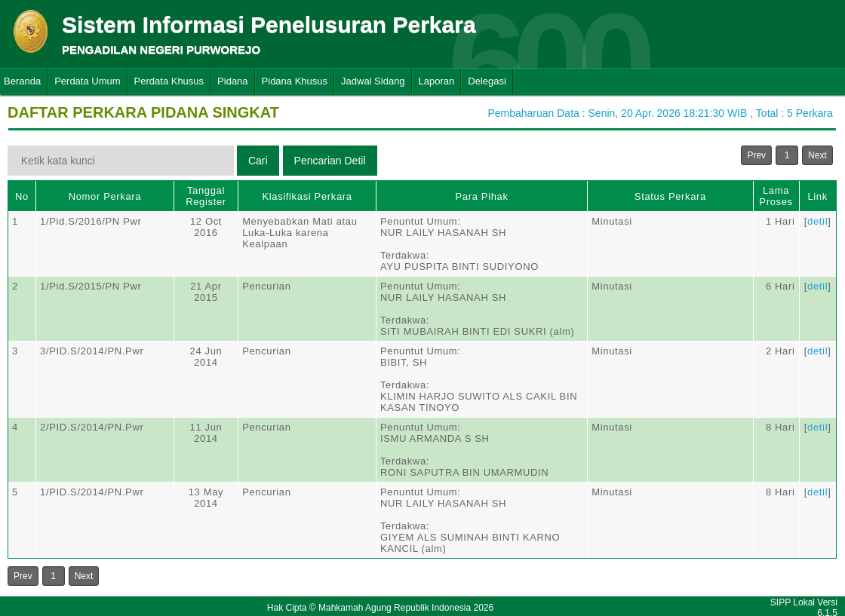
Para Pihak (482, 196)
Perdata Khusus (169, 81)
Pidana (232, 81)
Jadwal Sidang (373, 81)
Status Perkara (670, 196)
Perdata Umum (87, 81)
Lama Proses (776, 196)
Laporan (437, 81)
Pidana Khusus (295, 81)
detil (817, 221)
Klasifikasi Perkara (307, 196)
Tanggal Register (206, 196)
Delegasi (487, 81)
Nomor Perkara (105, 196)
